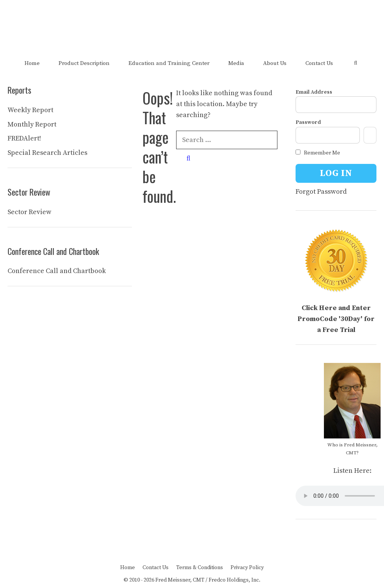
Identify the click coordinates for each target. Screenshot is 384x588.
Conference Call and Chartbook (57, 271)
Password (308, 122)
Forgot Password (321, 192)
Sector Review (29, 212)
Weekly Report (30, 110)
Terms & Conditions (200, 568)
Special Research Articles (47, 153)
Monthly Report (32, 124)
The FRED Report (192, 22)
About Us (275, 63)
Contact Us (319, 63)
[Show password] (370, 135)
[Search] (188, 158)
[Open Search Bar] (355, 63)
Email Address (314, 92)
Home (32, 63)
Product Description (84, 63)
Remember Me (318, 153)
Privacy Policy (247, 568)
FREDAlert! (24, 138)
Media (236, 63)
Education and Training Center (169, 63)
